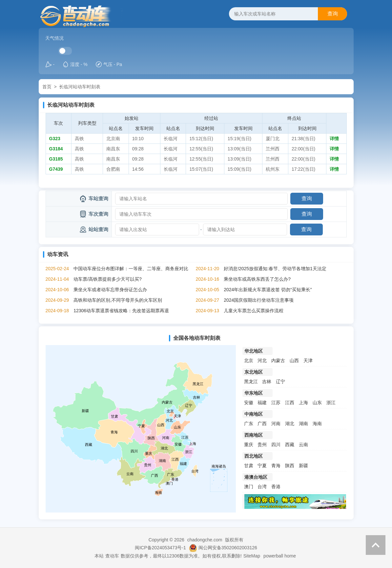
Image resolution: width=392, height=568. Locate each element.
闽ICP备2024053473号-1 (160, 548)
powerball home (280, 556)
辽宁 (280, 382)
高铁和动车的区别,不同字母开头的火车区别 (118, 300)
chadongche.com (205, 540)
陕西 (290, 466)
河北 (262, 360)
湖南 (303, 424)
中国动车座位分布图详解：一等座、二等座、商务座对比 (131, 269)
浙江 (331, 403)
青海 (276, 466)
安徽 (249, 403)
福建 (262, 403)
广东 (249, 424)
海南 (317, 424)
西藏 (290, 445)
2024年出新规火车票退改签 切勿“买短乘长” (268, 290)
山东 (317, 403)
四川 (276, 445)
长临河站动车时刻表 (80, 87)
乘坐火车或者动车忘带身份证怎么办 (110, 290)
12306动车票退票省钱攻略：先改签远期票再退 (121, 311)
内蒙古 (278, 360)
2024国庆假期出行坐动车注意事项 (259, 300)
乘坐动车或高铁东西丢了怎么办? (257, 279)
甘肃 (249, 466)
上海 (303, 403)
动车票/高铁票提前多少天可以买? (108, 279)
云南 (303, 445)
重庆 (249, 445)
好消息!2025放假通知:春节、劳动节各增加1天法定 (275, 269)
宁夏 (262, 466)
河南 (276, 424)
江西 (290, 403)
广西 (262, 424)
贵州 (262, 445)
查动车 (112, 556)
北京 (249, 360)
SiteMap (252, 556)
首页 (47, 87)
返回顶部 (376, 545)
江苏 (276, 403)
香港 (276, 487)
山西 (294, 360)
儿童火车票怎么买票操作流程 (254, 311)
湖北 (290, 424)
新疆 (303, 466)
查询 (333, 14)
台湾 (262, 487)
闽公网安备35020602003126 (228, 548)
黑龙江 (251, 382)
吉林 (267, 382)
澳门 (249, 487)
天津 (308, 360)
